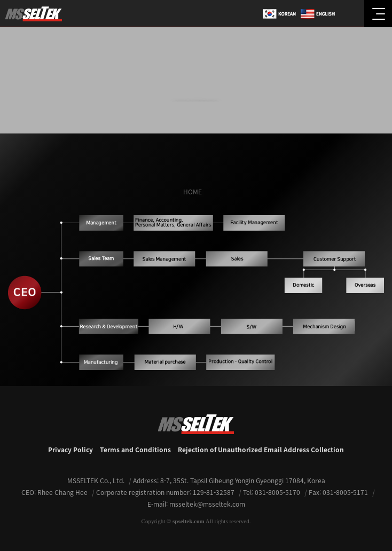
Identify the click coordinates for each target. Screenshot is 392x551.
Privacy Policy (70, 450)
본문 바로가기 (0, 0)
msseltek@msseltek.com (207, 504)
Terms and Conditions (135, 450)
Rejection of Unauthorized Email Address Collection (261, 450)
